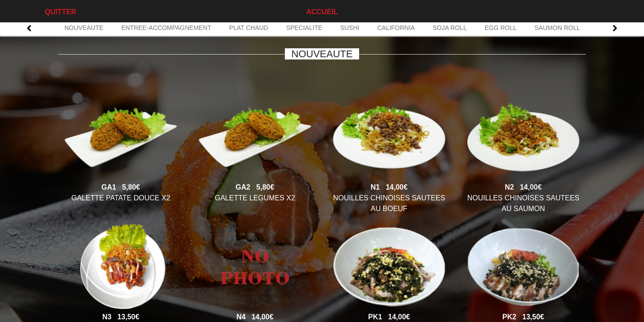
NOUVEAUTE (84, 28)
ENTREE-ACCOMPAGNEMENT (166, 28)
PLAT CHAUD (248, 28)
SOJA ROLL (449, 28)
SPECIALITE (304, 28)
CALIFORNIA (396, 28)
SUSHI (350, 28)
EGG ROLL (501, 28)
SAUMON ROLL (557, 28)
